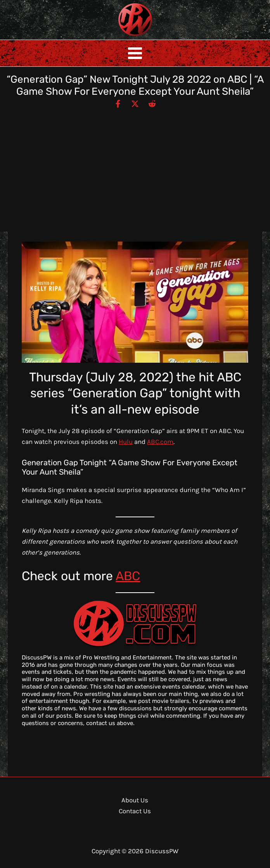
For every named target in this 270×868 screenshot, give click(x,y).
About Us (135, 800)
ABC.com (160, 442)
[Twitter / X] (135, 103)
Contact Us (135, 811)
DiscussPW (120, 37)
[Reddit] (152, 103)
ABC (128, 576)
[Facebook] (118, 103)
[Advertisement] (135, 167)
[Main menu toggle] (135, 53)
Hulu (126, 442)
